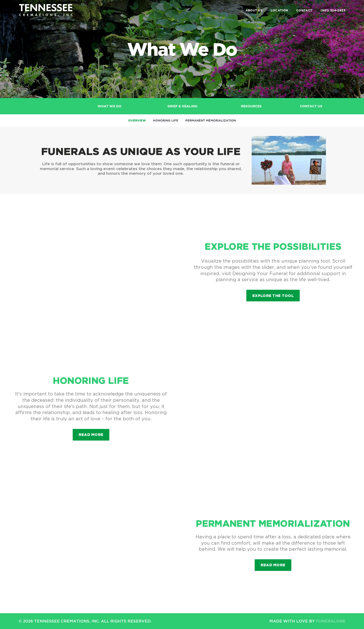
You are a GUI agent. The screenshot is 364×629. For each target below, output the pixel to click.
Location (279, 10)
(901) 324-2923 (333, 10)
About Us (254, 10)
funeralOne (331, 621)
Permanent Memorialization (211, 120)
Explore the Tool (273, 296)
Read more (94, 433)
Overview (137, 120)
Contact (304, 10)
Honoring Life (166, 120)
